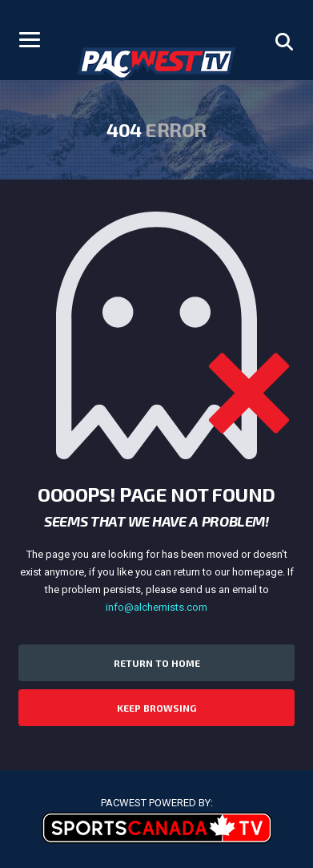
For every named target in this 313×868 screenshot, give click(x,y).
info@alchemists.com (156, 607)
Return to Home (157, 663)
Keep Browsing (156, 708)
